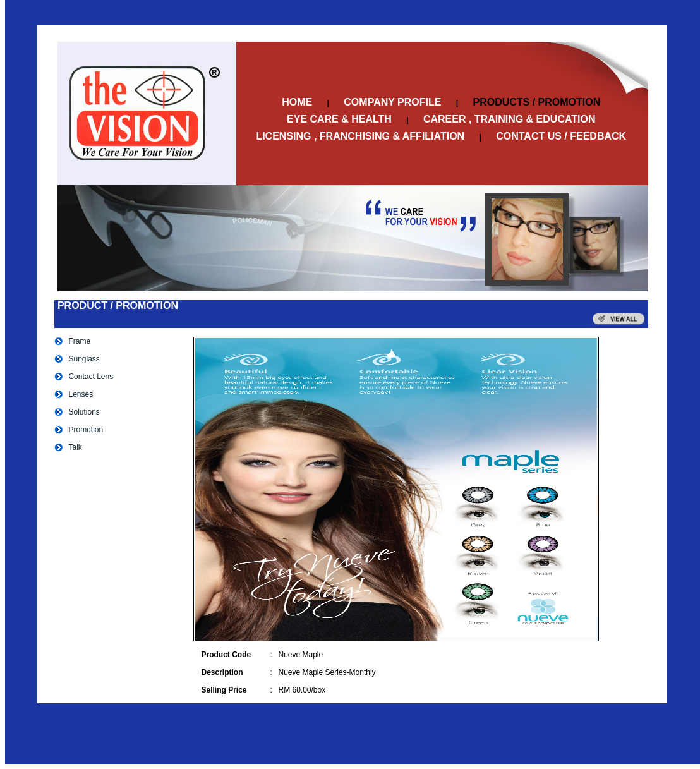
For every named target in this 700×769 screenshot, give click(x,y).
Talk (75, 447)
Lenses (81, 394)
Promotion (86, 430)
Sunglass (84, 359)
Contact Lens (91, 377)
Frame (79, 341)
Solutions (84, 412)
